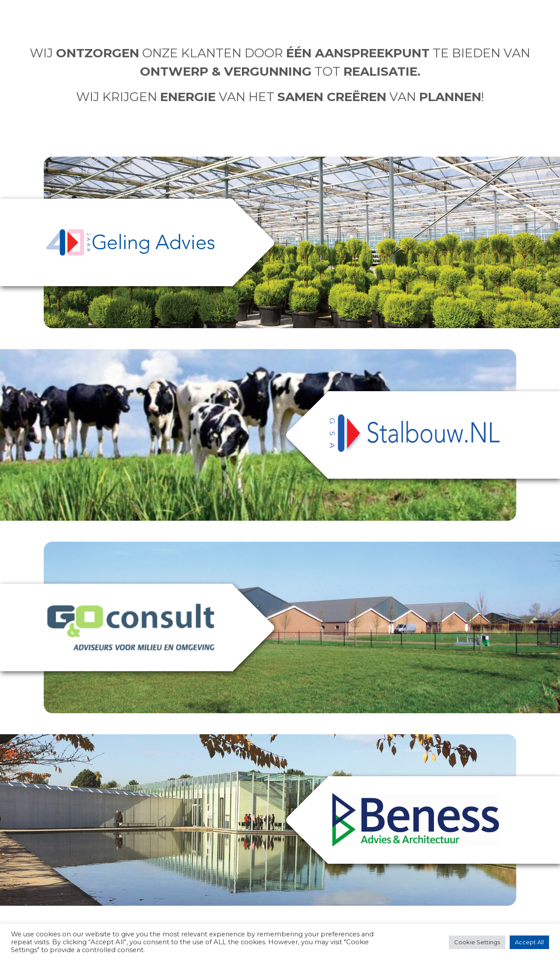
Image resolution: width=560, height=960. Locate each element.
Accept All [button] (529, 942)
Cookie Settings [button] (477, 942)
